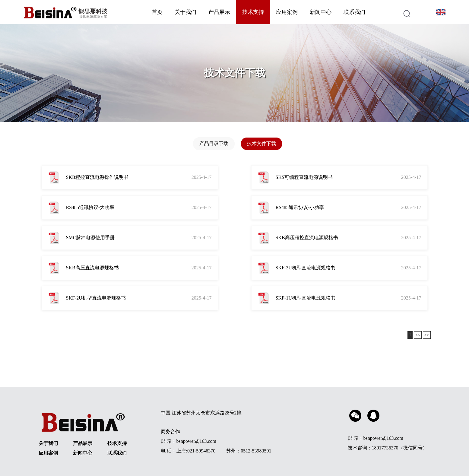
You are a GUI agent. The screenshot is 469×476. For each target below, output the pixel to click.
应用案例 (287, 12)
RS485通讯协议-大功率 (90, 207)
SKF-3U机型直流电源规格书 (306, 268)
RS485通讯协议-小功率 (300, 207)
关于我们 (185, 12)
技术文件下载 (261, 143)
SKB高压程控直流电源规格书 (307, 238)
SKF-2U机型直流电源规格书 (96, 298)
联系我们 (354, 12)
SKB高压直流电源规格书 (92, 268)
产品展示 (219, 12)
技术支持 (253, 12)
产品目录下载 (214, 143)
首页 (157, 12)
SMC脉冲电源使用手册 (90, 238)
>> (427, 335)
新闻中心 (321, 12)
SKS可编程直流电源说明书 (304, 177)
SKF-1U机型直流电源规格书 (306, 298)
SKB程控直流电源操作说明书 (97, 177)
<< (418, 335)
